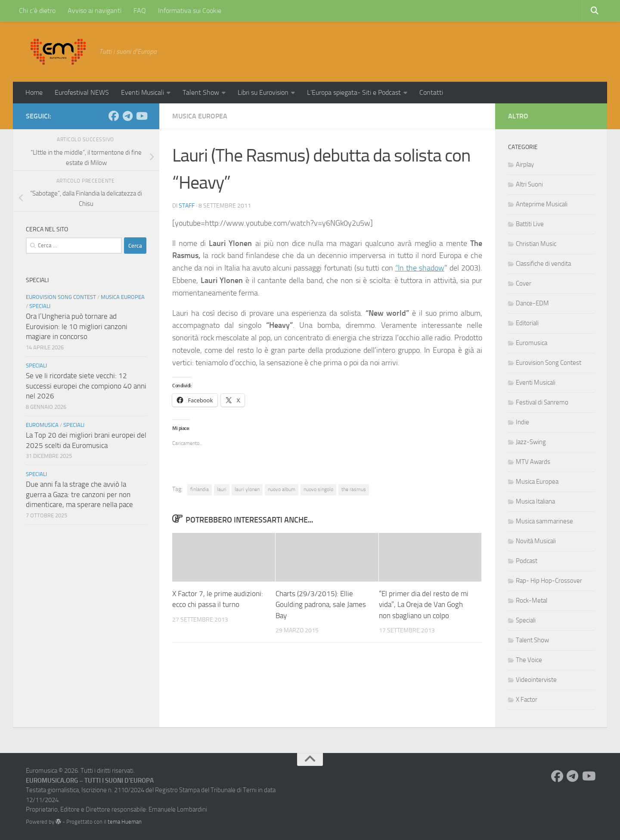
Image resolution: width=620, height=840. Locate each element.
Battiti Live (530, 224)
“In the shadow (420, 268)
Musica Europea (200, 116)
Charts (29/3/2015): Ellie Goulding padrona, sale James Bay (321, 605)
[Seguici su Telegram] (127, 116)
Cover (524, 283)
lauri (222, 489)
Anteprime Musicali (542, 204)
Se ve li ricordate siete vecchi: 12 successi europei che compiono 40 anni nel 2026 (86, 386)
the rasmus (354, 489)
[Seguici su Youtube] (141, 116)
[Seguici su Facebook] (114, 116)
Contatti (431, 92)
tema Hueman (125, 822)
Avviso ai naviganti (95, 11)
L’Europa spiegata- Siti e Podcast (354, 92)
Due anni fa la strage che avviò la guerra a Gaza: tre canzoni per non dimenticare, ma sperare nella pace (79, 494)
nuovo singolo (318, 489)
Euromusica (42, 425)
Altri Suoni (529, 184)
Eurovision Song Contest (61, 297)
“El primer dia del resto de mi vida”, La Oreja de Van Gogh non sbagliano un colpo (424, 605)
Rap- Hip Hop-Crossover (549, 581)
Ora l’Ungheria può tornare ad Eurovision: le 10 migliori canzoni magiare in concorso (77, 326)
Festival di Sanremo (542, 402)
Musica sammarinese (544, 521)
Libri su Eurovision (263, 92)
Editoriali (527, 323)
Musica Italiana (535, 501)
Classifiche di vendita (543, 264)
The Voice (529, 660)
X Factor (527, 700)
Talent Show (201, 92)
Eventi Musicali (143, 92)
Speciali (40, 306)
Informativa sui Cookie (190, 11)
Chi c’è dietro (37, 11)
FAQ (140, 11)
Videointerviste (536, 680)
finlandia (200, 489)
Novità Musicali (536, 541)
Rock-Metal (532, 600)
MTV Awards (533, 462)
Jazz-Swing (531, 442)
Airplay (525, 165)
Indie (522, 422)
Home (34, 92)
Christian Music (536, 244)
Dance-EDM (532, 303)
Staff (187, 206)
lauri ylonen (247, 489)
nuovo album (282, 489)
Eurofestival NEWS (82, 92)
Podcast (527, 561)
